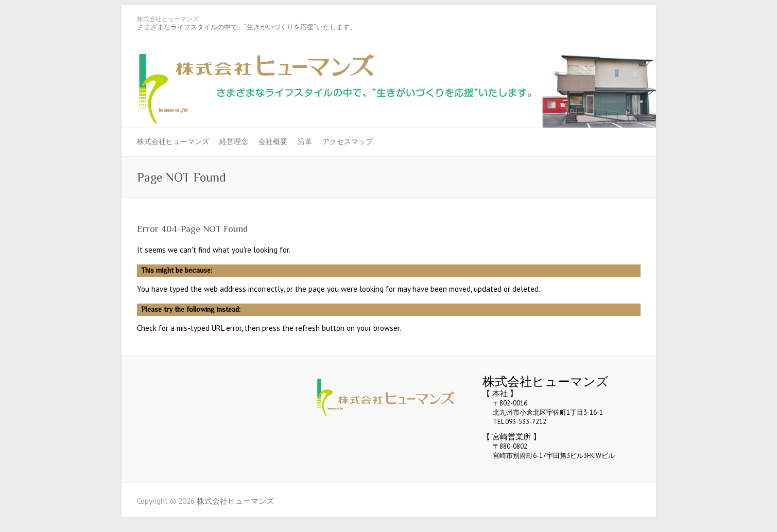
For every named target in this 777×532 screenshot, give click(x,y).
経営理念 (234, 141)
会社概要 (273, 141)
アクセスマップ (348, 141)
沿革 (305, 141)
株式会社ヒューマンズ (168, 19)
